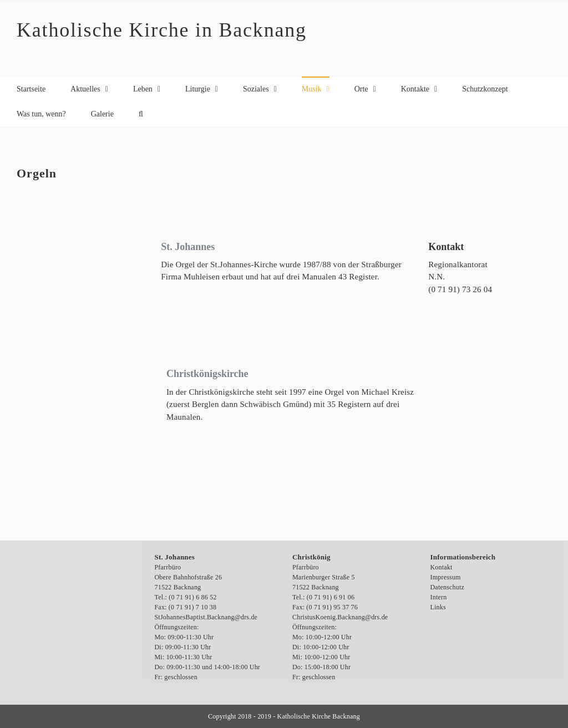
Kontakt (442, 567)
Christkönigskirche (207, 374)
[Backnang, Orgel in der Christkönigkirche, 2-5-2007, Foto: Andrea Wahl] (58, 355)
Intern (439, 597)
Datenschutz (448, 587)
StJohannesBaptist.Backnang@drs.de (206, 617)
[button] (141, 114)
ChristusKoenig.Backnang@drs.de (340, 617)
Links (438, 607)
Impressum (446, 577)
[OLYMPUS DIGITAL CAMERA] (58, 494)
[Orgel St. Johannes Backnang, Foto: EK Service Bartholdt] (58, 228)
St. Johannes (188, 247)
